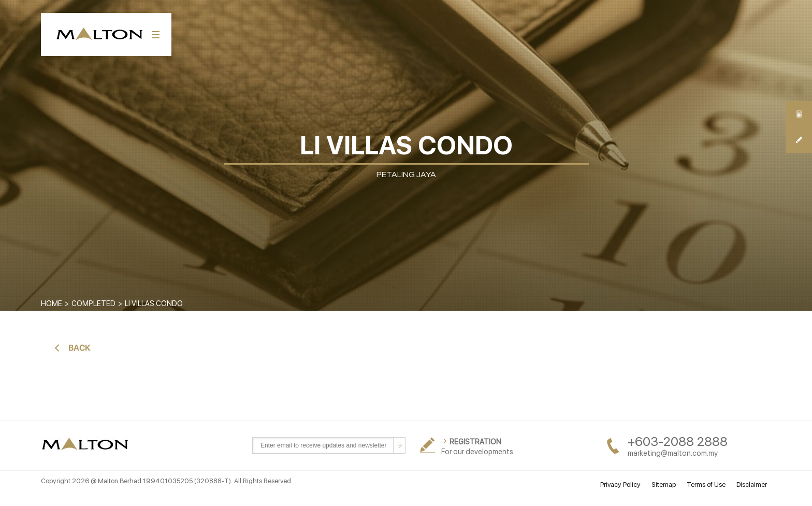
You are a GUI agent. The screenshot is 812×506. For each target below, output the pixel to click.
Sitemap (664, 485)
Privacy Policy (620, 485)
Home (52, 303)
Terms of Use (706, 485)
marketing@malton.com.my (673, 453)
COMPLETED (93, 303)
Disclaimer (752, 485)
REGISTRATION (475, 442)
